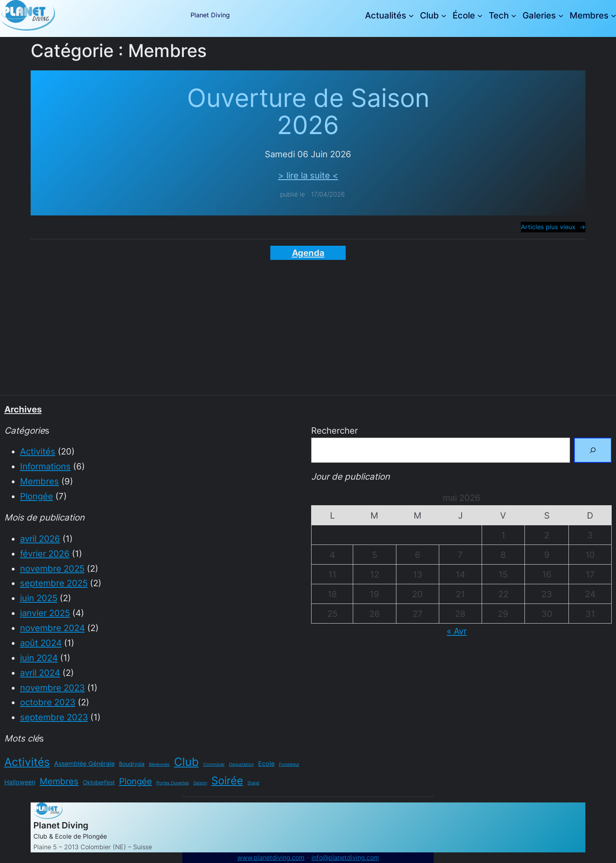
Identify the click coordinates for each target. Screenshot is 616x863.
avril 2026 (40, 538)
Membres (39, 481)
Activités (38, 451)
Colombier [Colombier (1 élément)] (214, 765)
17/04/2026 (328, 194)
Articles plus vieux (553, 227)
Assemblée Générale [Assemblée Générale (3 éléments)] (84, 764)
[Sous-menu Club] (444, 16)
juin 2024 (39, 658)
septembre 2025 (54, 583)
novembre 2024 (52, 628)
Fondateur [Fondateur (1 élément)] (289, 765)
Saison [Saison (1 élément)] (200, 783)
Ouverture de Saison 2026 (308, 112)
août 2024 (41, 643)
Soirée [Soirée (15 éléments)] (227, 781)
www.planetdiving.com (271, 858)
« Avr (457, 631)
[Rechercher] (593, 450)
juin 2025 (39, 598)
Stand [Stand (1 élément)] (253, 783)
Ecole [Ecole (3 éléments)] (266, 764)
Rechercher (335, 430)
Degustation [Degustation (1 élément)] (241, 765)
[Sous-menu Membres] (613, 16)
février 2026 (45, 553)
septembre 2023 (54, 717)
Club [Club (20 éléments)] (186, 762)
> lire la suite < (308, 175)
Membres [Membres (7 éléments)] (59, 781)
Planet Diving (210, 15)
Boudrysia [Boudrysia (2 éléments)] (132, 764)
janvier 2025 (45, 613)
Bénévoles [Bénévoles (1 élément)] (159, 765)
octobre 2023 (48, 702)
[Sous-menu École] (480, 16)
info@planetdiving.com (345, 858)
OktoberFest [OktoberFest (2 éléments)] (99, 782)
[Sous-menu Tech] (514, 16)
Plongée (37, 496)
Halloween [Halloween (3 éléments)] (20, 782)
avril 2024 (40, 673)
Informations (45, 466)
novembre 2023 (52, 687)
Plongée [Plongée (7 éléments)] (136, 781)
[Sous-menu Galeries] (561, 16)
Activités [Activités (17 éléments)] (27, 762)
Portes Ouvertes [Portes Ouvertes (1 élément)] (173, 783)
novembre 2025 (52, 568)
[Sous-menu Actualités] (411, 16)
